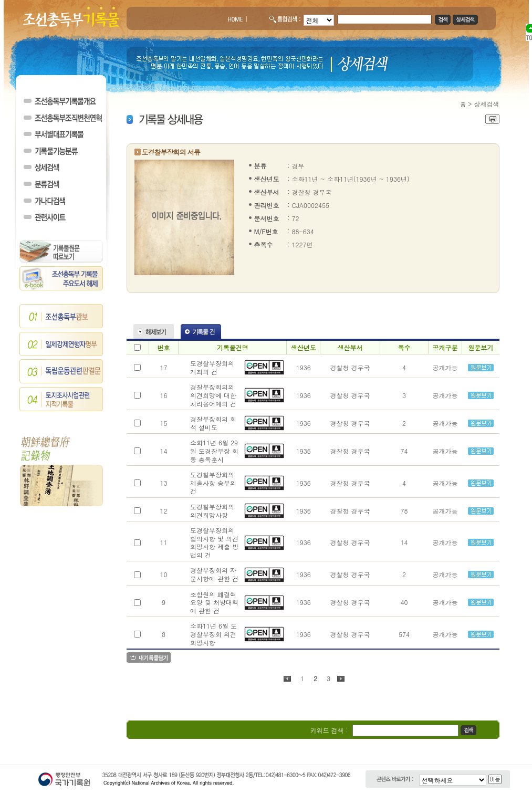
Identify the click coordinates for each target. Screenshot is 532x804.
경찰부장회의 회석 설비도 (213, 423)
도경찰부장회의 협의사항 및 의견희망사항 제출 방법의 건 (214, 542)
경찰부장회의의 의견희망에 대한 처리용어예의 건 (213, 395)
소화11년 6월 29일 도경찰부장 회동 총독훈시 (214, 451)
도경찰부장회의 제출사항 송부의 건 (213, 483)
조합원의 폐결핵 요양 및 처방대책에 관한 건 (214, 602)
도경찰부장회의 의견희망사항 (212, 511)
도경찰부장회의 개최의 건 (212, 367)
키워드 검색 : (329, 730)
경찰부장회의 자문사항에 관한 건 (214, 574)
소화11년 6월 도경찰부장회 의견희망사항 (213, 634)
